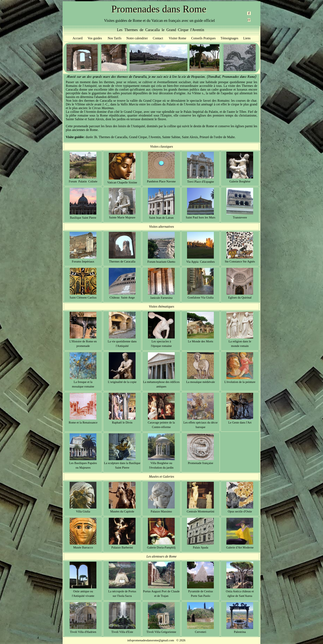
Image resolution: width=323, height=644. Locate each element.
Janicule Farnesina (161, 298)
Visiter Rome (177, 38)
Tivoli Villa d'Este (122, 632)
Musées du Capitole (122, 511)
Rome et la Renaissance (83, 422)
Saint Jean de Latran (161, 218)
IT (249, 20)
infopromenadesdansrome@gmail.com (151, 640)
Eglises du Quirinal (240, 297)
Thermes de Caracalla (122, 261)
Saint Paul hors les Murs (201, 217)
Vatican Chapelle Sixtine (122, 182)
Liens (247, 38)
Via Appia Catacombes (201, 262)
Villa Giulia (83, 511)
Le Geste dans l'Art (240, 422)
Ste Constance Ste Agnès (240, 261)
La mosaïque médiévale (201, 382)
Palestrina (240, 632)
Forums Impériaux (83, 261)
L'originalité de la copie (122, 382)
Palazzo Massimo (161, 511)
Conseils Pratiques (203, 38)
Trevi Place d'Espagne (201, 182)
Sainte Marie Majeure (122, 217)
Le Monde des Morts (201, 341)
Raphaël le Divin (122, 422)
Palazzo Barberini (122, 547)
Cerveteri (201, 632)
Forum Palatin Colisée (83, 181)
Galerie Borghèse (240, 181)
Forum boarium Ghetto (161, 262)
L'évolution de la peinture (240, 382)
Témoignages (229, 38)
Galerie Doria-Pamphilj (161, 547)
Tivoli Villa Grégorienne (161, 632)
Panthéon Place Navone (161, 181)
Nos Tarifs (115, 38)
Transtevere (240, 217)
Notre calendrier (137, 38)
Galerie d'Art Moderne (240, 547)
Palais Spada (201, 547)
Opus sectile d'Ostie (240, 511)
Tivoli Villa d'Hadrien (83, 632)
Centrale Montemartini (201, 511)
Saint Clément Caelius (83, 297)
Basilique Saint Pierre (83, 218)
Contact (158, 38)
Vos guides (95, 38)
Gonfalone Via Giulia (201, 297)
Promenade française (200, 463)
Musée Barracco (83, 547)
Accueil (78, 38)
